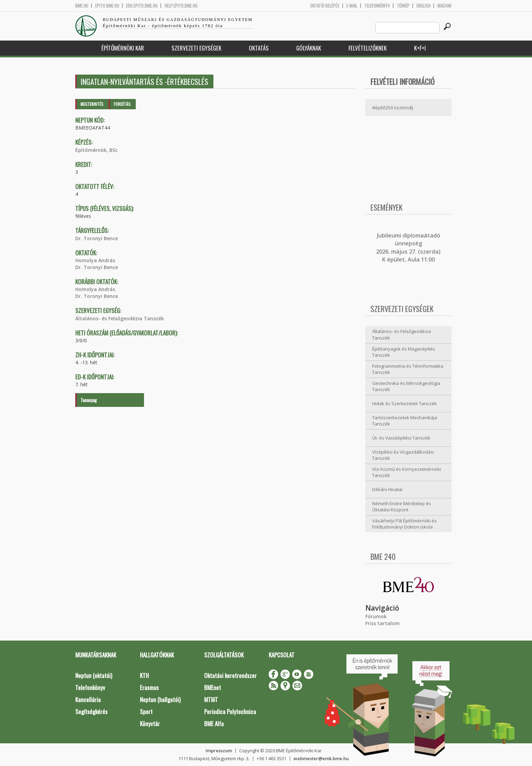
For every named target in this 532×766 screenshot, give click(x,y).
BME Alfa (214, 724)
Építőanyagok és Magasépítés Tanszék (404, 352)
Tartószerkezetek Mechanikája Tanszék (405, 421)
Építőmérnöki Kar (123, 48)
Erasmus (149, 687)
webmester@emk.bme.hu (321, 758)
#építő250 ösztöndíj (393, 108)
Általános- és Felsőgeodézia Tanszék (120, 318)
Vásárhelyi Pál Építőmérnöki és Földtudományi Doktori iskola (404, 524)
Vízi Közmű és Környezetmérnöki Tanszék (407, 472)
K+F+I (420, 48)
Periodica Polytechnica (230, 712)
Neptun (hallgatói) (160, 700)
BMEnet (213, 687)
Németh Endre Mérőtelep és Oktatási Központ (402, 507)
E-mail (352, 6)
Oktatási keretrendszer (230, 675)
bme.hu (82, 6)
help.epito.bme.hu (181, 6)
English (424, 6)
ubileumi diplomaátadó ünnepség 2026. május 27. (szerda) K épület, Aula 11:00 (408, 247)
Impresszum (219, 751)
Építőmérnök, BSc (96, 150)
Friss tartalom (383, 623)
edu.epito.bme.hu (142, 6)
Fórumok (376, 616)
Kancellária (88, 700)
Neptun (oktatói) (94, 675)
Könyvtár (150, 724)
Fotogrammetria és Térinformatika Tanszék (408, 369)
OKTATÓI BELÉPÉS (325, 6)
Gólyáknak (309, 48)
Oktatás (259, 48)
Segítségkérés (91, 712)
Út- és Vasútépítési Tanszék (401, 438)
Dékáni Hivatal (387, 489)
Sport (146, 712)
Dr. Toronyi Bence (97, 238)
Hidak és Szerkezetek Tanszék (404, 403)
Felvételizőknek (368, 48)
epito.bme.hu (107, 6)
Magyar (445, 6)
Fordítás (122, 104)
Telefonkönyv (377, 6)
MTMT (211, 700)
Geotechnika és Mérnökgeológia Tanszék (406, 386)
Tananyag (89, 400)
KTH (144, 675)
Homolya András (95, 260)
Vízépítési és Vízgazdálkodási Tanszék (403, 455)
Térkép (403, 6)
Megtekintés (92, 104)
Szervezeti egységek (196, 48)
